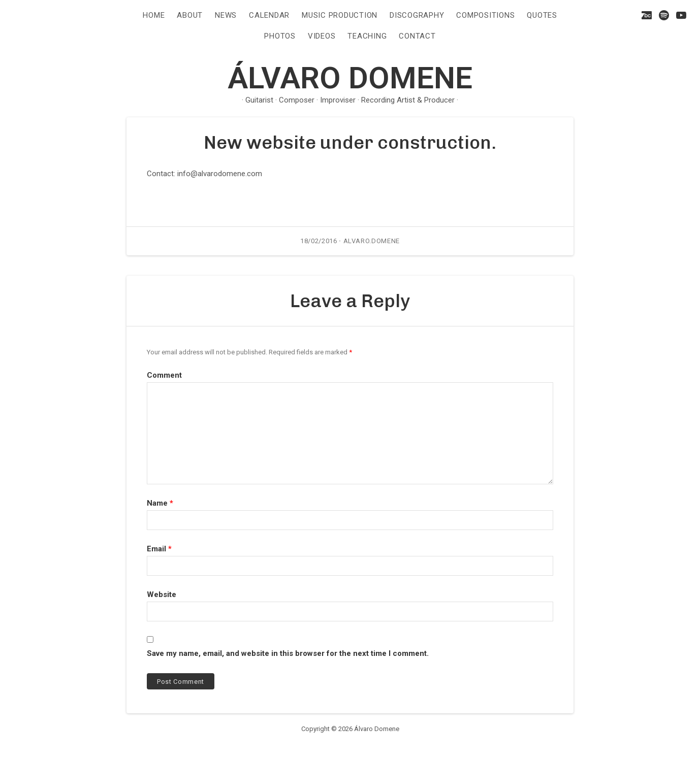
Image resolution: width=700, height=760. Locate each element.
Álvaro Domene (350, 78)
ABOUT (190, 15)
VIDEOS (322, 36)
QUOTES (542, 15)
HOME (154, 15)
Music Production (340, 15)
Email (159, 549)
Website (162, 594)
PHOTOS (280, 36)
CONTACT (417, 36)
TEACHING (367, 36)
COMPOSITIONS (485, 15)
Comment (164, 375)
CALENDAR (269, 15)
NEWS (226, 15)
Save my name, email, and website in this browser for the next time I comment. (288, 653)
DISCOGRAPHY (417, 15)
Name (160, 503)
